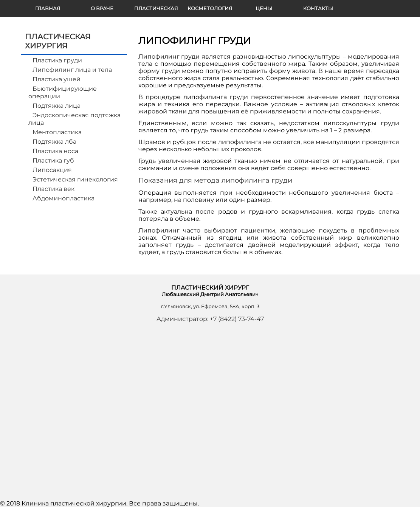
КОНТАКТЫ (318, 8)
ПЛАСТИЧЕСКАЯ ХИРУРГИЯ (156, 11)
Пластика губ (53, 160)
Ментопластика (57, 132)
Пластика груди (57, 60)
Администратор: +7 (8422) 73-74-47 (210, 319)
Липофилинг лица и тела (72, 70)
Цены (264, 8)
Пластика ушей (57, 79)
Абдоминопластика (64, 198)
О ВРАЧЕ (102, 8)
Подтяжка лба (54, 142)
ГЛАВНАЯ (48, 8)
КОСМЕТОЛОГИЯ (210, 8)
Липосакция (52, 170)
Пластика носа (55, 151)
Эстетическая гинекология (75, 179)
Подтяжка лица (57, 106)
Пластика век (53, 189)
